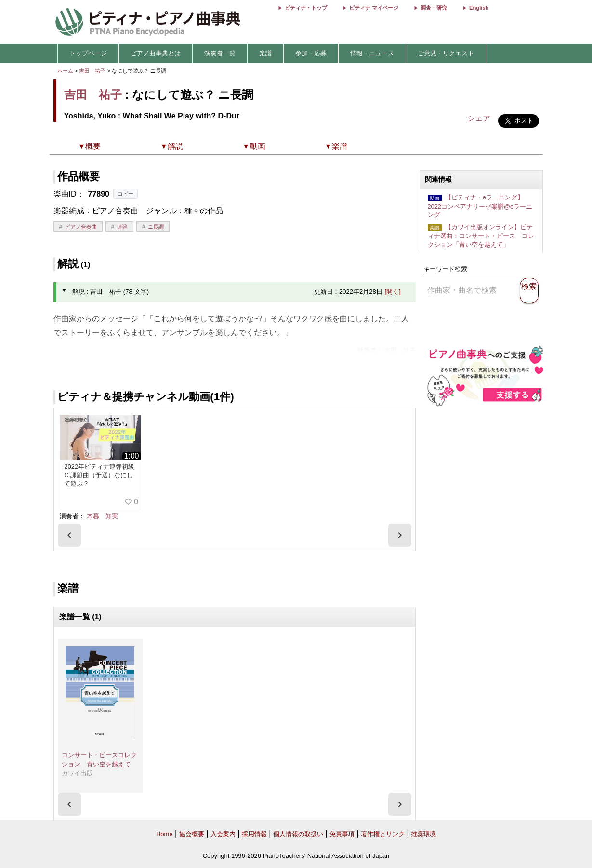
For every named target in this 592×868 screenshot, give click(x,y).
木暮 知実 (102, 516)
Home (164, 834)
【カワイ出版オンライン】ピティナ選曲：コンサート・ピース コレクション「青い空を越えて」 (481, 236)
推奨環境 (423, 834)
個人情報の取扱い (298, 834)
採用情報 (254, 834)
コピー (125, 194)
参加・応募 (311, 53)
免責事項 (342, 834)
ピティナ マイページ (374, 8)
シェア (479, 118)
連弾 (122, 227)
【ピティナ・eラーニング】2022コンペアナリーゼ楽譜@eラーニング (480, 206)
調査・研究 (434, 8)
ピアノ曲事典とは (156, 53)
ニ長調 (156, 227)
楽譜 (265, 53)
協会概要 (192, 834)
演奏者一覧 (220, 53)
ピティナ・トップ (306, 8)
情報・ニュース (372, 53)
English (479, 8)
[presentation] (69, 535)
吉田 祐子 (92, 71)
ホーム (65, 71)
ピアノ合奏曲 (81, 227)
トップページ (88, 53)
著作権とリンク (383, 834)
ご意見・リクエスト (446, 53)
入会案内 (223, 834)
